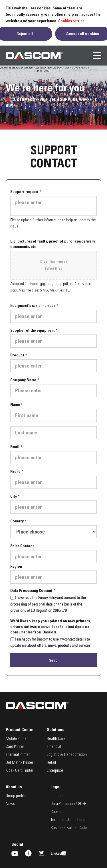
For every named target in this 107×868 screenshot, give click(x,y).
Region (16, 566)
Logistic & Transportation (67, 755)
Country (17, 521)
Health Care (56, 739)
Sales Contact (22, 546)
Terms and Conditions (68, 820)
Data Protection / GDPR (68, 804)
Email (15, 447)
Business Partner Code (69, 828)
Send (53, 660)
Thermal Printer (18, 755)
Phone (15, 471)
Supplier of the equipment (33, 330)
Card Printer (15, 747)
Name (15, 405)
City (14, 496)
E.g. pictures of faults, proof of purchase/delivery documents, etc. (53, 244)
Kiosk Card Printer (20, 771)
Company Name (23, 380)
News (10, 804)
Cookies (57, 812)
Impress (57, 796)
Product (17, 355)
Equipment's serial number (33, 305)
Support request (24, 192)
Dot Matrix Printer (19, 763)
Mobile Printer (17, 739)
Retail (51, 763)
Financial (54, 747)
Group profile (16, 796)
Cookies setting (71, 21)
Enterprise (55, 771)
